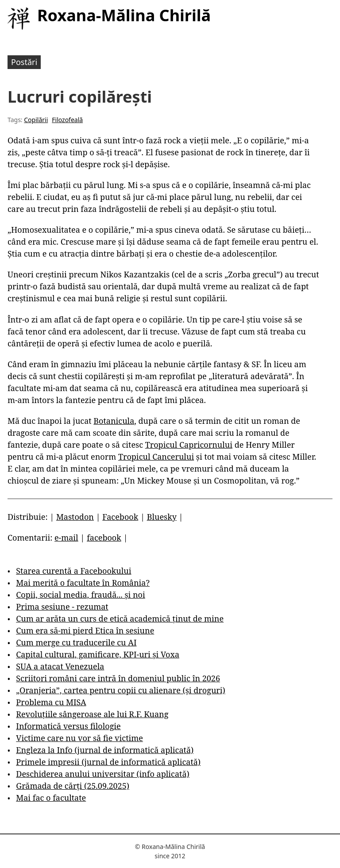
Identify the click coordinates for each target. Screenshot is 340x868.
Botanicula (114, 421)
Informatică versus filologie (68, 726)
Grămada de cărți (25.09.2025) (73, 786)
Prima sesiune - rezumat (62, 607)
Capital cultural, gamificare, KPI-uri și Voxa (98, 654)
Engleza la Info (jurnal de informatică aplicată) (105, 750)
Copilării (36, 120)
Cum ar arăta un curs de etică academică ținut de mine (120, 618)
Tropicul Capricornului (189, 445)
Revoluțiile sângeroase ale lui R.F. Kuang (92, 714)
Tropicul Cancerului (156, 457)
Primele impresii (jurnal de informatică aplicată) (108, 762)
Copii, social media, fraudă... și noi (80, 595)
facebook (104, 538)
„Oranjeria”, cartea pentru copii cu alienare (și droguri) (120, 690)
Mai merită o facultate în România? (83, 583)
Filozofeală (67, 120)
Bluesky (162, 517)
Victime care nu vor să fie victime (79, 738)
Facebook (120, 517)
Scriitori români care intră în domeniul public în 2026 (118, 678)
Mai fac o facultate (51, 798)
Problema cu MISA (51, 702)
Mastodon (75, 517)
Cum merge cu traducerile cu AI (76, 642)
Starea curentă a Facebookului (73, 571)
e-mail (66, 538)
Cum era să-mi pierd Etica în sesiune (85, 630)
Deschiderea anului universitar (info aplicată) (102, 774)
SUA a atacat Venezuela (60, 666)
